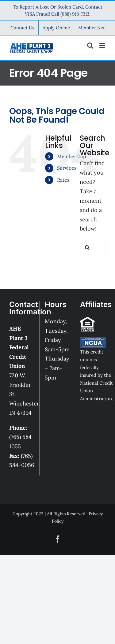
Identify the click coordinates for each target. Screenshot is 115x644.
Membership (72, 156)
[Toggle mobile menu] (103, 45)
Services (67, 168)
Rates (63, 180)
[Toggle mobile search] (90, 45)
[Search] (87, 247)
